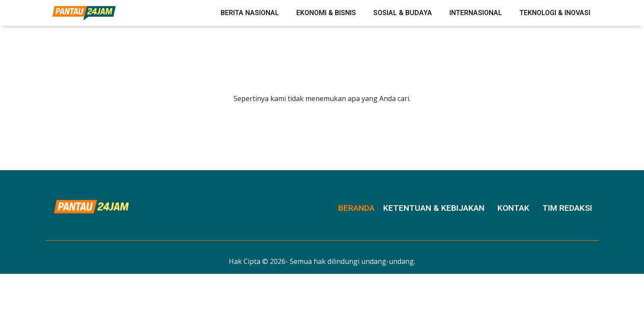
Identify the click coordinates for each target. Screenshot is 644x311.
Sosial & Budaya (403, 13)
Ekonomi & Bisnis (326, 13)
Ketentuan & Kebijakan (434, 208)
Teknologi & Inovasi (555, 13)
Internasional (476, 13)
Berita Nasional (250, 13)
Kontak (513, 208)
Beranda (356, 208)
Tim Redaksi (567, 208)
